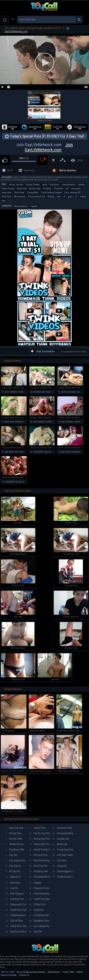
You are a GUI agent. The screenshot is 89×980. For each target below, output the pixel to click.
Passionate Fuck (37, 196)
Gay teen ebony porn (40, 860)
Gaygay (35, 883)
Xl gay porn (37, 904)
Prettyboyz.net (39, 915)
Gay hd (12, 888)
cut (67, 189)
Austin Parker (33, 185)
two (59, 196)
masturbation (69, 185)
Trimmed (58, 189)
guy (4, 200)
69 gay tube (14, 833)
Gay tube (59, 860)
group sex (21, 482)
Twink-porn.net (40, 899)
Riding (51, 196)
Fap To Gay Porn (40, 833)
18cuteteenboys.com (40, 894)
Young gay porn (63, 850)
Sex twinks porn (40, 926)
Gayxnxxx (37, 910)
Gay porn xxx (38, 866)
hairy (12, 422)
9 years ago (29, 170)
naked (83, 196)
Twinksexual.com (63, 877)
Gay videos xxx (15, 860)
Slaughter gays (39, 921)
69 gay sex (13, 871)
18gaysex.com (39, 888)
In (76, 196)
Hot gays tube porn (63, 855)
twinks (82, 185)
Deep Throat (8, 189)
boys (48, 392)
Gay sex (12, 855)
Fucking (47, 189)
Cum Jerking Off (72, 192)
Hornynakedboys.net (63, 833)
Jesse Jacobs (16, 185)
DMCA (80, 972)
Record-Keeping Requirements (31, 972)
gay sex (48, 452)
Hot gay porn (38, 855)
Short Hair (19, 192)
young (64, 392)
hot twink (37, 392)
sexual (79, 392)
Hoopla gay (61, 839)
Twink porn (37, 828)
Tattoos (78, 422)
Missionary (20, 196)
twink (11, 452)
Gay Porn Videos (16, 932)
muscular (76, 189)
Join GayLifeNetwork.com (44, 147)
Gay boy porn (15, 899)
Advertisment (54, 972)
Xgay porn (13, 877)
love (53, 392)
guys (70, 196)
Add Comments (46, 351)
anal (45, 185)
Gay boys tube (15, 850)
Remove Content (9, 975)
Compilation (38, 452)
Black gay (60, 844)
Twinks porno (15, 844)
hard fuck (7, 196)
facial (21, 392)
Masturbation (21, 206)
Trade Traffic (68, 972)
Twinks (34, 206)
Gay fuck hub (14, 828)
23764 (80, 160)
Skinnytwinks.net (40, 877)
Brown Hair (35, 189)
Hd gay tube (14, 839)
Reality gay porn (40, 839)
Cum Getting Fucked (51, 192)
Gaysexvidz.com (16, 904)
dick (16, 452)
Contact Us (24, 975)
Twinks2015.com (40, 844)
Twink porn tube (16, 910)
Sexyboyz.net (39, 871)
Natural (41, 422)
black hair (22, 189)
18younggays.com (63, 871)
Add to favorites (68, 170)
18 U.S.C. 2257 (8, 972)
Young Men (33, 192)
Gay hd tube (14, 921)
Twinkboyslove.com (16, 915)
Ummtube (13, 883)
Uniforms (54, 185)
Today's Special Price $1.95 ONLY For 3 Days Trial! (47, 136)
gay (6, 452)
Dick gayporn (15, 894)
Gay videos (13, 866)
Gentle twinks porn (40, 850)
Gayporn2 (60, 866)
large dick (7, 192)
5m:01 (10, 170)
